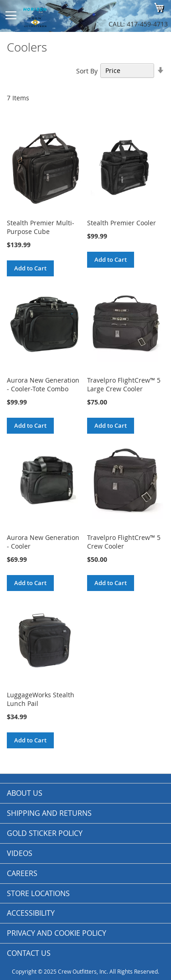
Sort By (87, 70)
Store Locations (38, 893)
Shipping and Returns (49, 813)
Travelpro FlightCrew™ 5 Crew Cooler (124, 542)
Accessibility (31, 913)
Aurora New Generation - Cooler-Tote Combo (43, 384)
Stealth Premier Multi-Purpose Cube (41, 227)
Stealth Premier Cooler (122, 223)
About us (25, 793)
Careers (22, 873)
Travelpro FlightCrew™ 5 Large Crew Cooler (124, 384)
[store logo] (57, 16)
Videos (20, 853)
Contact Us (29, 953)
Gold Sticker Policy (45, 833)
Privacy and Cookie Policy (57, 933)
